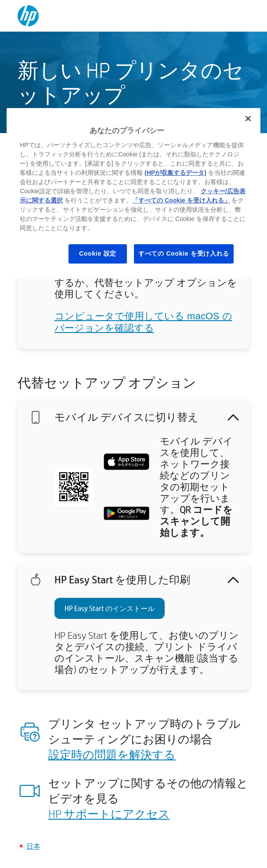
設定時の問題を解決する (112, 754)
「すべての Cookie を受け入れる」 (181, 200)
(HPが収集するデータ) (175, 173)
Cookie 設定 (98, 253)
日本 (33, 846)
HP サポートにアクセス (109, 814)
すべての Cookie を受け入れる (184, 253)
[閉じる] (248, 119)
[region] (133, 193)
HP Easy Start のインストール (110, 608)
